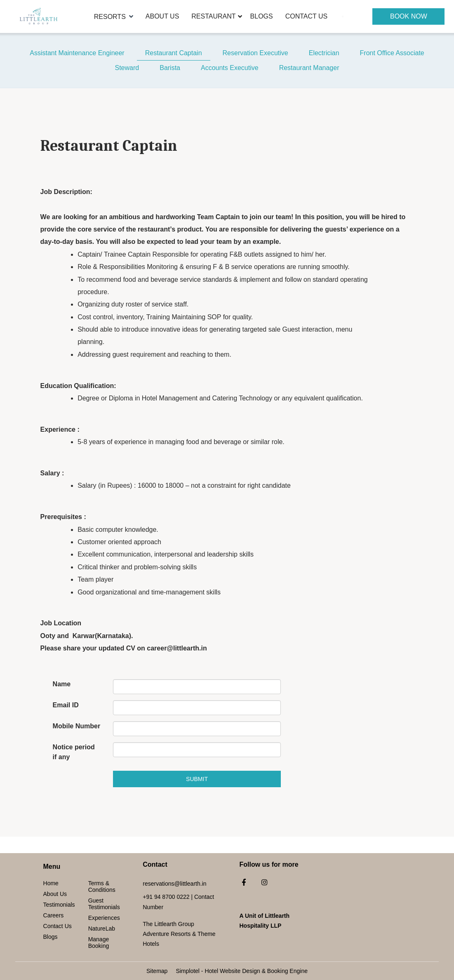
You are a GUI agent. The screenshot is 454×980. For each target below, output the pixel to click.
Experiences (104, 918)
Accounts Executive (230, 68)
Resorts (114, 16)
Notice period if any (74, 752)
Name (62, 684)
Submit (197, 779)
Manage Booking (99, 943)
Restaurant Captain (174, 53)
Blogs (262, 16)
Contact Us (307, 16)
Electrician (324, 53)
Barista (170, 68)
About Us (162, 16)
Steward (127, 68)
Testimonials (59, 905)
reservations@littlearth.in (174, 884)
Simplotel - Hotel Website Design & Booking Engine (242, 971)
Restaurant (213, 16)
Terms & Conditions (102, 886)
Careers (54, 915)
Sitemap (157, 971)
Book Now (409, 16)
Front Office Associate (392, 53)
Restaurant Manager (309, 68)
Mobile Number (77, 726)
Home (51, 883)
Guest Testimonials (104, 904)
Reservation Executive (255, 53)
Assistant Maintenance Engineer (77, 53)
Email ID (66, 705)
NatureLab (102, 929)
